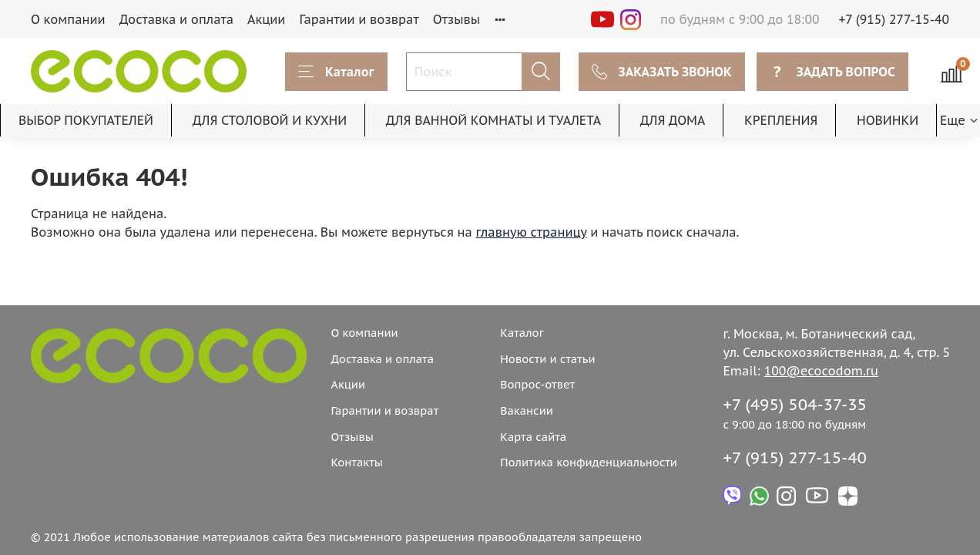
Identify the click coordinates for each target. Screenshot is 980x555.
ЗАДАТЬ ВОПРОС (832, 72)
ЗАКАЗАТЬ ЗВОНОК (662, 72)
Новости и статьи (547, 359)
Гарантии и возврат (359, 19)
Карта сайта (533, 437)
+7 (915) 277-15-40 (894, 19)
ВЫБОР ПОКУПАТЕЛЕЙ (86, 120)
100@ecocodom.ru (821, 371)
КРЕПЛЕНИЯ (781, 120)
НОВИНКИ (888, 120)
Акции (266, 19)
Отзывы (457, 19)
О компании (68, 19)
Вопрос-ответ (537, 384)
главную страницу (532, 232)
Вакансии (527, 410)
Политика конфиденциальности (589, 462)
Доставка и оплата (176, 19)
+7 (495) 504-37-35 (795, 404)
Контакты (357, 462)
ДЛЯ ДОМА (673, 120)
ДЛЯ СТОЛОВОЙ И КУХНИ (270, 120)
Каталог (336, 72)
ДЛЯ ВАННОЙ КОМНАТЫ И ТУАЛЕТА (493, 120)
